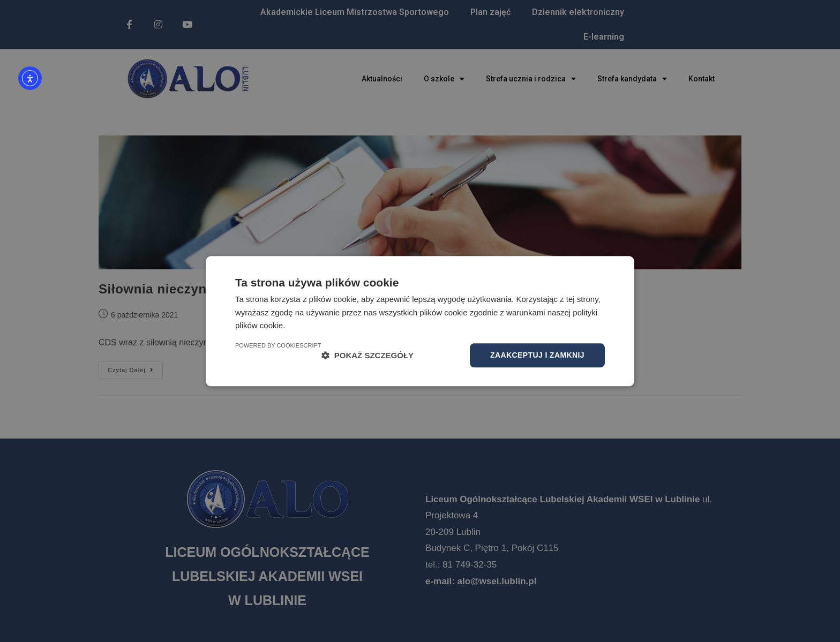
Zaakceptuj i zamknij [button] (537, 355)
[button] (368, 355)
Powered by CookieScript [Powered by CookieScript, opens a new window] (278, 345)
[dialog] (420, 321)
